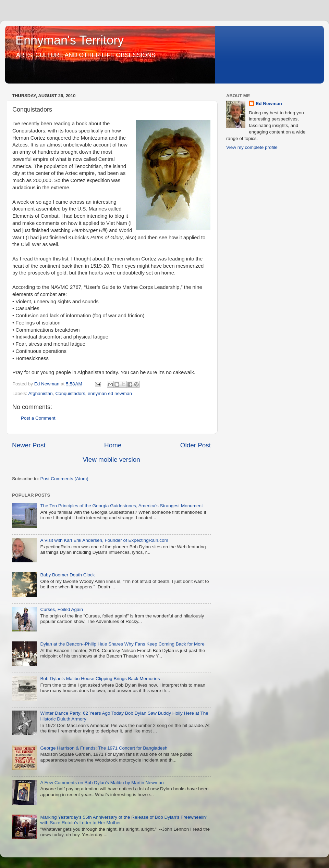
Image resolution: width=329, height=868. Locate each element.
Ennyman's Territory (70, 40)
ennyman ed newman (110, 393)
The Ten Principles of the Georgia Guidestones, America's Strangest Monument (121, 506)
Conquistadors (70, 393)
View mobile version (111, 459)
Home (113, 445)
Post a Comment (38, 418)
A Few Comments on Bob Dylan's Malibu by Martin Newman (102, 783)
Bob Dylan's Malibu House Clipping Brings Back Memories (100, 679)
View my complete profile (252, 147)
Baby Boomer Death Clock (67, 575)
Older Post (196, 445)
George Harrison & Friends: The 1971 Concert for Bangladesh (104, 748)
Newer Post (29, 445)
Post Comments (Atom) (64, 479)
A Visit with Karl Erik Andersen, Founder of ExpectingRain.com (104, 540)
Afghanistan (41, 393)
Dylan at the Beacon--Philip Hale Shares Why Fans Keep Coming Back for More (122, 644)
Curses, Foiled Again (62, 609)
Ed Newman (269, 104)
